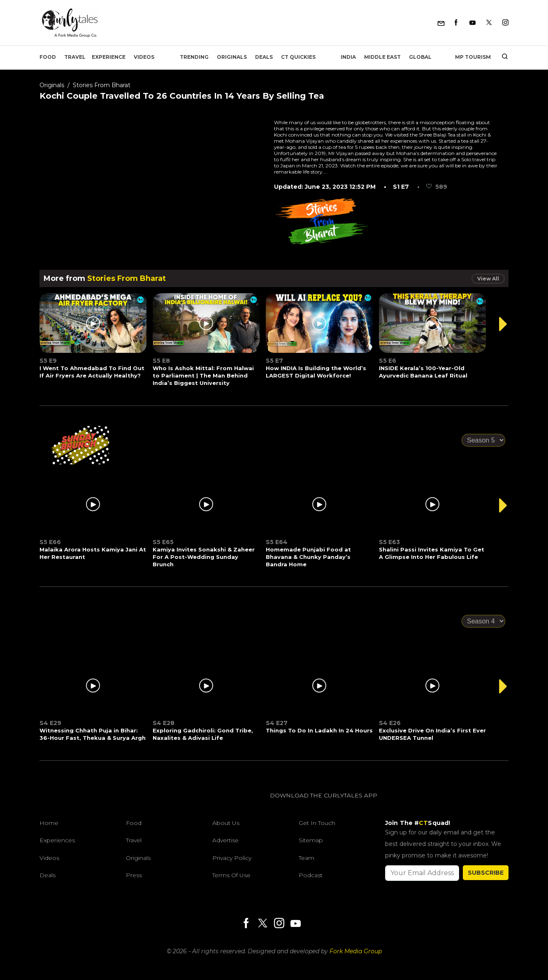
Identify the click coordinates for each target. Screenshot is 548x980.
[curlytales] (64, 804)
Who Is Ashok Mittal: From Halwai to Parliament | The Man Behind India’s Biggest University (203, 375)
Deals (264, 57)
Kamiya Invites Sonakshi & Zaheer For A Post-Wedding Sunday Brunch (204, 557)
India (348, 57)
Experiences (57, 840)
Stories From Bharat (102, 85)
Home (49, 823)
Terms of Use (231, 875)
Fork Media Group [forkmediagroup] (356, 951)
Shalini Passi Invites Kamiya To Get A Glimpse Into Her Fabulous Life (432, 553)
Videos (144, 57)
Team (307, 858)
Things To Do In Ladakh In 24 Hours (319, 730)
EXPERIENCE (109, 57)
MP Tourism (473, 57)
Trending (194, 57)
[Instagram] (505, 23)
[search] (502, 57)
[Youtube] (473, 23)
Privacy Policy (232, 858)
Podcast (311, 875)
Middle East (382, 57)
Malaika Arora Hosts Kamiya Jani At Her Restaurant (93, 553)
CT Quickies (298, 57)
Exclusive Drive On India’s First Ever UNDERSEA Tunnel (432, 734)
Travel (75, 57)
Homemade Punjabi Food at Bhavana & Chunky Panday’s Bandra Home (308, 557)
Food (48, 57)
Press (134, 875)
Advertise (225, 840)
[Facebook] (456, 23)
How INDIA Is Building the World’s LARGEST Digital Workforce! (316, 372)
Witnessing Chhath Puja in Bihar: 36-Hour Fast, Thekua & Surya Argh (93, 734)
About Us (226, 823)
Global (420, 57)
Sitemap (311, 840)
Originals (232, 57)
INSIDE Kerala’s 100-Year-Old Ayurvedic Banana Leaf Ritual (423, 372)
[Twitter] (489, 23)
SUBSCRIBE (486, 873)
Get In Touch (317, 823)
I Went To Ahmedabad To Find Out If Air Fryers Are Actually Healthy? (92, 372)
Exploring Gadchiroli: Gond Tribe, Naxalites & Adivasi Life (203, 734)
